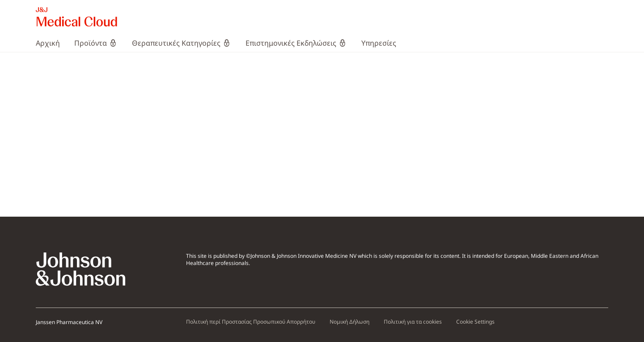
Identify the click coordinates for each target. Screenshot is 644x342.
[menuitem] (51, 43)
